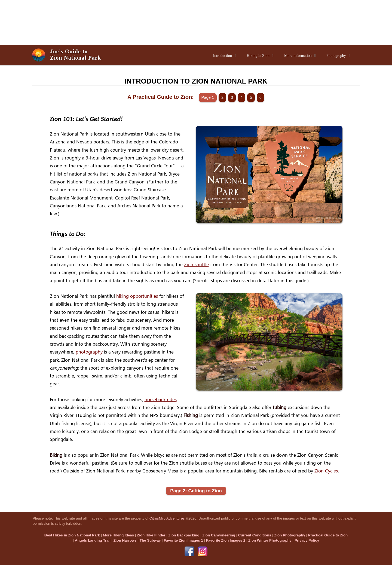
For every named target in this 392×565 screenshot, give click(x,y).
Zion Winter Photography (270, 540)
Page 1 (208, 97)
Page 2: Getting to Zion (196, 491)
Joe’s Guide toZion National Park (76, 55)
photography (89, 352)
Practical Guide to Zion (328, 535)
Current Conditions (255, 535)
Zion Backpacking (184, 535)
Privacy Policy (307, 540)
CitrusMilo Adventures (167, 518)
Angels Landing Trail (93, 540)
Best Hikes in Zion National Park (72, 535)
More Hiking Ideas (118, 535)
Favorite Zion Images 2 (226, 540)
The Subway (150, 540)
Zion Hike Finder (151, 535)
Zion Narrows (125, 540)
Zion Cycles (326, 471)
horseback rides (161, 399)
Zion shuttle (196, 264)
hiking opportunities (137, 296)
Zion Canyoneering (219, 535)
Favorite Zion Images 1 (183, 540)
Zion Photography (290, 535)
